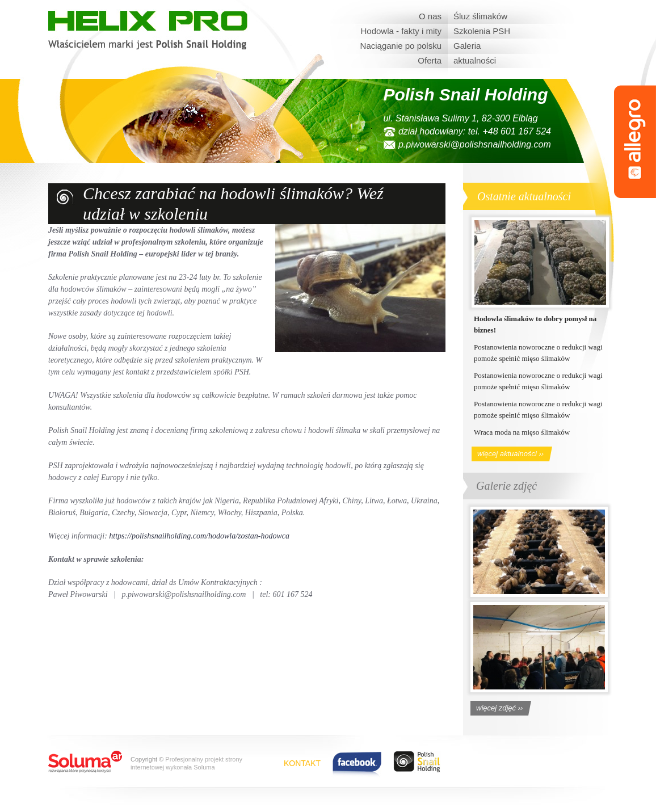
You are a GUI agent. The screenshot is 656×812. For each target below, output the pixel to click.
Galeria (467, 46)
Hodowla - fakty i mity (401, 31)
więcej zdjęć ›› (499, 708)
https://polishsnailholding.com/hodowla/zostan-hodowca (199, 536)
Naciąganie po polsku (401, 46)
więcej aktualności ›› (510, 454)
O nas (430, 16)
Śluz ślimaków (480, 16)
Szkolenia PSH (482, 31)
